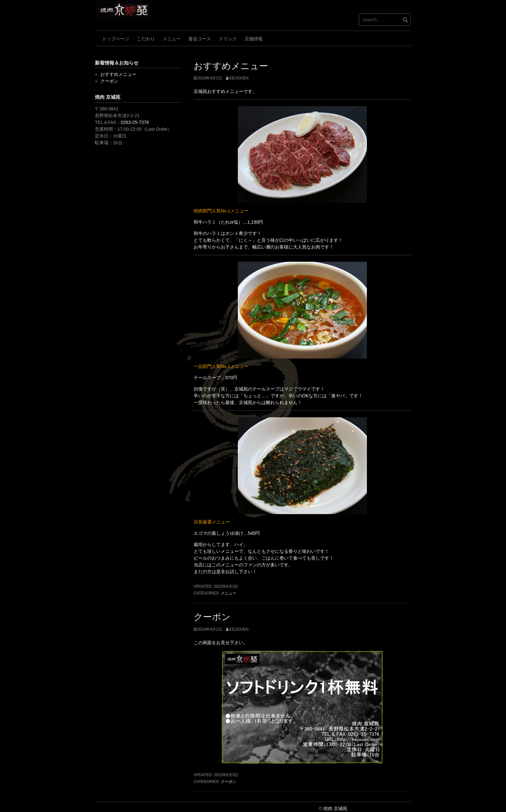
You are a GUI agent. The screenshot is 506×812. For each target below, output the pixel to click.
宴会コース (200, 39)
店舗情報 (254, 39)
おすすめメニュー (231, 66)
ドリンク (228, 39)
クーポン (212, 617)
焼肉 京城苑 (335, 808)
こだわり (146, 39)
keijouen (239, 78)
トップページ (116, 39)
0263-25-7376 (135, 122)
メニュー (172, 39)
